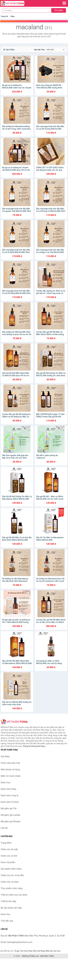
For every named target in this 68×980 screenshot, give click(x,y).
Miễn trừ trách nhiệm (11, 776)
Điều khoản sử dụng (10, 770)
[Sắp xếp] (56, 50)
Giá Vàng (41, 951)
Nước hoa (5, 914)
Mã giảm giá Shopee (11, 821)
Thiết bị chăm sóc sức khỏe (14, 895)
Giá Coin (57, 951)
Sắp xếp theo (39, 50)
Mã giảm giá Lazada (10, 815)
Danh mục (6, 782)
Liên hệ (4, 828)
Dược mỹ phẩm (8, 862)
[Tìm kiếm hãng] (27, 10)
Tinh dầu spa (7, 921)
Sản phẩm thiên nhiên (11, 869)
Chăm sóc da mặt (9, 849)
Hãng (12, 16)
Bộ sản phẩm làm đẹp (11, 908)
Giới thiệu (5, 757)
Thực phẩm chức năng (12, 888)
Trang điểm (6, 843)
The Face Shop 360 (28, 951)
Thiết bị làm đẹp (8, 901)
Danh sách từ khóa (10, 802)
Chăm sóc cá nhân (10, 882)
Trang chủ (4, 16)
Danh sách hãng (8, 789)
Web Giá (49, 951)
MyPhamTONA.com (31, 956)
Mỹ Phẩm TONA (47, 956)
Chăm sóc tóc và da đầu (12, 875)
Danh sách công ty (10, 795)
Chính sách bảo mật (10, 763)
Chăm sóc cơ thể (9, 856)
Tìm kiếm (59, 10)
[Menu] (64, 3)
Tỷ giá (17, 951)
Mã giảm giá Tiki (9, 808)
